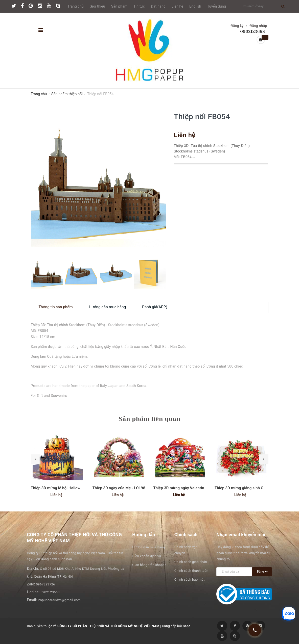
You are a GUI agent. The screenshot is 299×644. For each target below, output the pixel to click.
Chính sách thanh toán (191, 571)
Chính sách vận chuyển (186, 550)
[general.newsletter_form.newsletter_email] (235, 572)
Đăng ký (237, 26)
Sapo (187, 626)
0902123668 (50, 592)
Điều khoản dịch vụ (146, 556)
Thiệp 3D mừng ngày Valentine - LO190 (187, 488)
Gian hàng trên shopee (149, 565)
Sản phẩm (119, 6)
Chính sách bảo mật (190, 579)
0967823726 (45, 584)
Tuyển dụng (217, 6)
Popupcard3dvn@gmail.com (59, 600)
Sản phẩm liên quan (149, 419)
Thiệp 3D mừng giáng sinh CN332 (244, 488)
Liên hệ (177, 6)
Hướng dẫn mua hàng (148, 547)
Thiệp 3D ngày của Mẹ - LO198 (119, 488)
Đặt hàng (158, 6)
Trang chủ (76, 6)
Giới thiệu (97, 6)
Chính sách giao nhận (191, 562)
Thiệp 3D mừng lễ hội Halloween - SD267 (66, 488)
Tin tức (139, 6)
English (195, 6)
